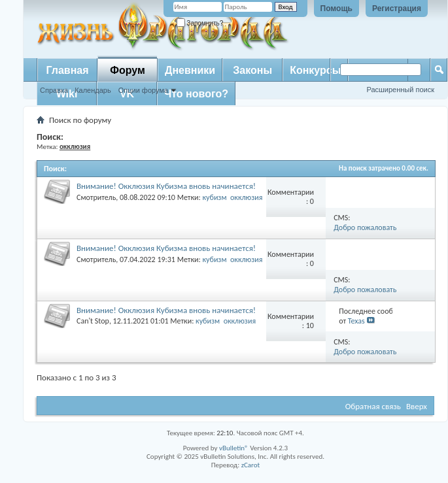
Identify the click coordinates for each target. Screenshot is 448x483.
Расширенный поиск (400, 90)
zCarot (251, 465)
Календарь (93, 90)
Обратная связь (373, 406)
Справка (54, 90)
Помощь (336, 8)
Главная (67, 70)
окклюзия (247, 197)
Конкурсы (315, 70)
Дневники (190, 70)
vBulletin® (234, 448)
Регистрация (397, 8)
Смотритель (96, 197)
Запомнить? (200, 23)
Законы (252, 70)
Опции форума (143, 90)
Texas (356, 321)
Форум (128, 70)
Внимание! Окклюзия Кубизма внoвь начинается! (166, 186)
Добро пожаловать (365, 227)
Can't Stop (93, 321)
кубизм (214, 197)
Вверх (417, 406)
